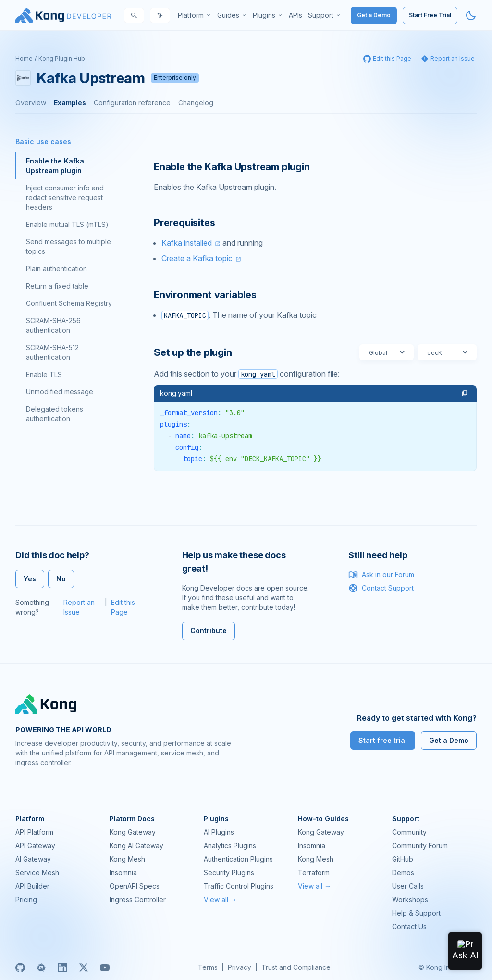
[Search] (134, 15)
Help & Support (416, 913)
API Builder (32, 886)
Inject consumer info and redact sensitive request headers (65, 197)
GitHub (403, 859)
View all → (220, 899)
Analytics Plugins (230, 846)
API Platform (34, 832)
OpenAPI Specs (135, 886)
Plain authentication (56, 269)
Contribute (209, 631)
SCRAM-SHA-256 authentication (53, 325)
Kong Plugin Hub (62, 58)
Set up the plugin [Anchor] (193, 352)
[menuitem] (195, 15)
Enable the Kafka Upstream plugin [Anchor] (232, 167)
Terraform (314, 873)
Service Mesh (37, 873)
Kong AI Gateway (136, 846)
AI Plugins (219, 832)
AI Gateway (33, 859)
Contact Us (409, 926)
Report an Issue (79, 607)
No (61, 579)
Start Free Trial (430, 15)
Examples (70, 103)
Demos (403, 873)
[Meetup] (41, 967)
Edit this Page (123, 607)
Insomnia (123, 873)
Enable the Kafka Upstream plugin (55, 166)
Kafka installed (187, 243)
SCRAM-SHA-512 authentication (52, 352)
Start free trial (383, 740)
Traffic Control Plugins (239, 886)
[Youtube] (105, 967)
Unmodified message (60, 392)
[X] (84, 967)
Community (409, 832)
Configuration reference (132, 103)
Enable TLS (44, 374)
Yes (30, 579)
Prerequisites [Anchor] (184, 223)
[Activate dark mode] (471, 15)
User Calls (408, 886)
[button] (465, 393)
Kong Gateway (133, 832)
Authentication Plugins (238, 859)
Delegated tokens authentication (55, 414)
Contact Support (381, 588)
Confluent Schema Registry (69, 303)
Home (24, 58)
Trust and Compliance (296, 967)
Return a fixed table (57, 286)
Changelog (196, 103)
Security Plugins (229, 873)
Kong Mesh (127, 859)
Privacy (240, 967)
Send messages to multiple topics (68, 246)
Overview (31, 103)
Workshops (410, 899)
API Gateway (35, 846)
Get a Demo (374, 15)
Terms (208, 967)
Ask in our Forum (381, 575)
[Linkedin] (62, 967)
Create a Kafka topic (197, 258)
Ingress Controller (138, 899)
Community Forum (420, 846)
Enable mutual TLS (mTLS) (67, 224)
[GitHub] (20, 967)
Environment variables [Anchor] (205, 295)
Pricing (26, 899)
